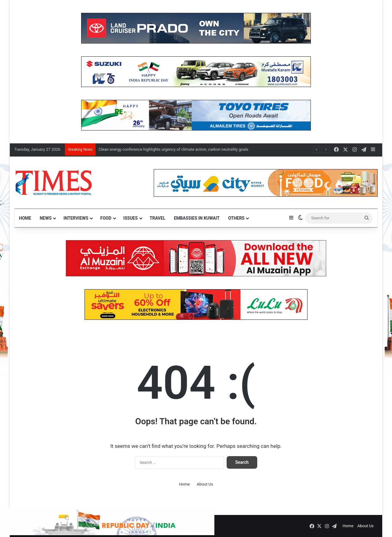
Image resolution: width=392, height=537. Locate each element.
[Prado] (196, 28)
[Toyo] (196, 115)
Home (25, 218)
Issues (131, 218)
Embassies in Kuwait (197, 218)
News (46, 218)
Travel (158, 218)
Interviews (76, 218)
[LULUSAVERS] (196, 304)
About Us (205, 484)
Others (236, 218)
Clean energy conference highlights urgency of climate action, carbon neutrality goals (173, 149)
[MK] (196, 71)
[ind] (107, 534)
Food (106, 218)
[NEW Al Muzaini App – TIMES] (196, 258)
